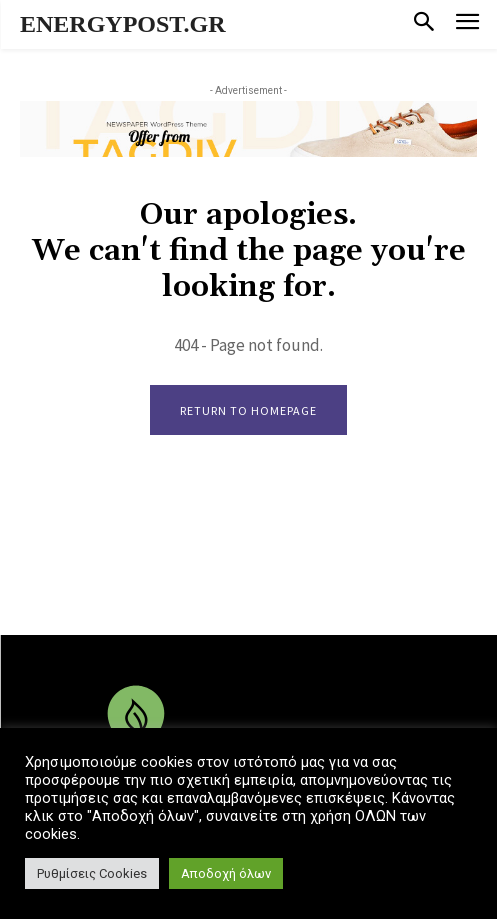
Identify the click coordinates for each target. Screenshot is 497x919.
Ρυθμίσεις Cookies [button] (92, 873)
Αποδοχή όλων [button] (226, 873)
